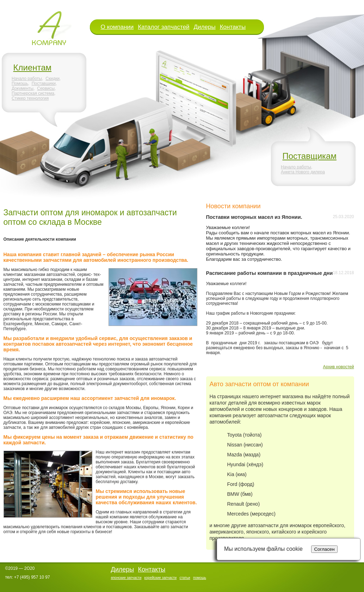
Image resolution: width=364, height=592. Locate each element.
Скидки (53, 79)
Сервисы (46, 88)
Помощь (20, 84)
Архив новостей (339, 367)
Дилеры (205, 27)
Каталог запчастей (164, 27)
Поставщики (44, 84)
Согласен (324, 549)
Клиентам (33, 67)
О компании (117, 27)
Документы (23, 88)
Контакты (233, 27)
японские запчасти (126, 578)
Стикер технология (30, 98)
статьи (185, 578)
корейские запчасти (161, 578)
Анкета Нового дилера (303, 172)
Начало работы (27, 79)
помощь (200, 578)
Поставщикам (310, 156)
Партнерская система (33, 93)
